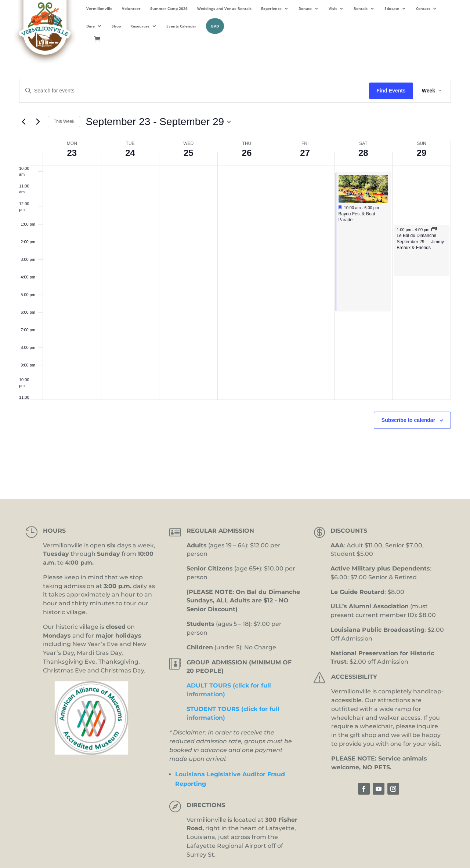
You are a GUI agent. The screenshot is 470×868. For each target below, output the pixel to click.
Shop (116, 26)
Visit (333, 8)
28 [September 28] (363, 153)
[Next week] (38, 122)
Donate (305, 8)
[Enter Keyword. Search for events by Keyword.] (194, 91)
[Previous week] (23, 122)
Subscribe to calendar (408, 420)
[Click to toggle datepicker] (158, 122)
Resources (140, 26)
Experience (271, 8)
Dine (91, 26)
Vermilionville (99, 8)
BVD (215, 26)
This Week (64, 121)
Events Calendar (181, 26)
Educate (392, 8)
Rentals (361, 8)
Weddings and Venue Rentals (224, 8)
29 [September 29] (422, 153)
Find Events (391, 91)
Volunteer (131, 8)
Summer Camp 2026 (169, 8)
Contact (423, 8)
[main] (235, 271)
